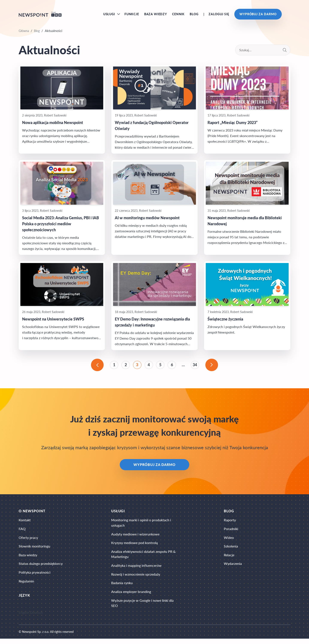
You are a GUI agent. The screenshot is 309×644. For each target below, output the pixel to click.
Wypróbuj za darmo (258, 15)
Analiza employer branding (131, 597)
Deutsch (37, 618)
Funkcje (132, 15)
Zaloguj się (219, 15)
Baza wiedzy (156, 15)
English (24, 618)
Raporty (230, 523)
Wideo (229, 541)
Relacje (229, 559)
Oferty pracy (28, 541)
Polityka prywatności (35, 577)
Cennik (178, 15)
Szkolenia (231, 550)
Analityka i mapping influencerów (136, 570)
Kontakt (25, 523)
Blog (194, 15)
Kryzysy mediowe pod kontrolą (134, 547)
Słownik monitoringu (34, 550)
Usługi (109, 15)
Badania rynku (122, 588)
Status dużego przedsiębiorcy (41, 568)
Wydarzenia (233, 568)
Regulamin (26, 586)
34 (197, 367)
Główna (24, 33)
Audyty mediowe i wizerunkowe (135, 538)
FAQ (22, 532)
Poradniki (231, 532)
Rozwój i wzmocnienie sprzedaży (136, 579)
